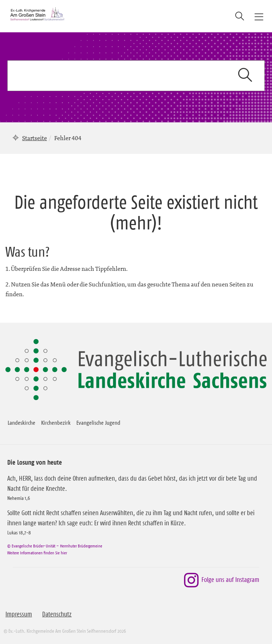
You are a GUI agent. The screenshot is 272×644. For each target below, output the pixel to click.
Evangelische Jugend (98, 423)
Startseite (35, 138)
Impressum (19, 614)
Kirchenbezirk (56, 423)
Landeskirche (21, 423)
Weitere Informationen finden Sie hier (37, 553)
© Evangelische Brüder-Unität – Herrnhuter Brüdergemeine (55, 546)
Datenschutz (57, 614)
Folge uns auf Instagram (222, 580)
